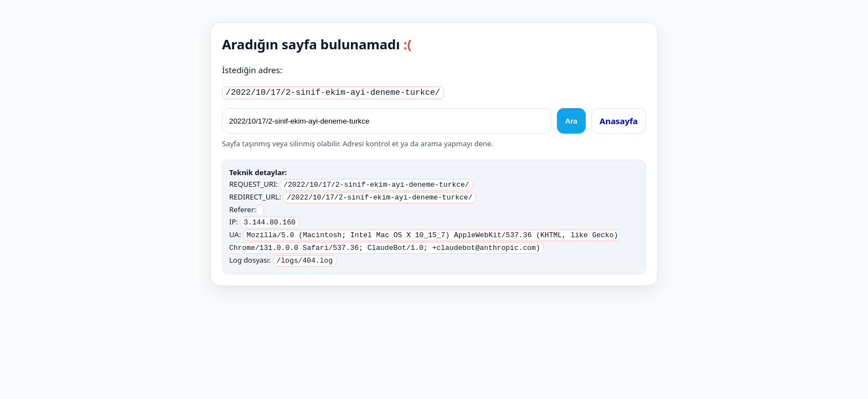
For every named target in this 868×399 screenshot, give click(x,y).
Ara (571, 119)
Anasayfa (619, 119)
